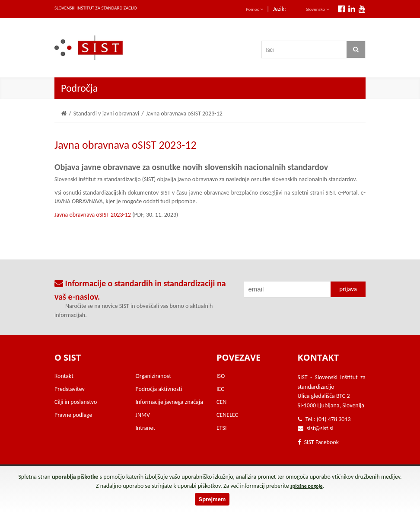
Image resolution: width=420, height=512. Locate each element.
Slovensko (318, 9)
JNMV (143, 415)
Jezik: (280, 9)
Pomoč (255, 9)
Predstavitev (70, 389)
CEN (221, 402)
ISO (221, 376)
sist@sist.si (320, 428)
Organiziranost (153, 376)
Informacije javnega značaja (169, 402)
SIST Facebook (318, 442)
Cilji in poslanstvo (76, 402)
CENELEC (227, 415)
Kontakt (64, 376)
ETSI (222, 428)
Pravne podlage (73, 415)
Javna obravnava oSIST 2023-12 (93, 215)
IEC (220, 389)
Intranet (146, 428)
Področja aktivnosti (159, 389)
